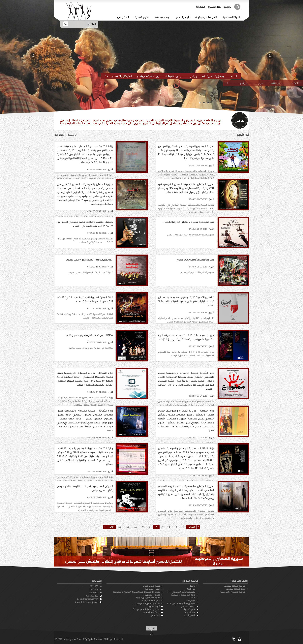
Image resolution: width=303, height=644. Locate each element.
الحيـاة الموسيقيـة (206, 17)
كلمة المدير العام (151, 586)
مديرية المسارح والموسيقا (233, 592)
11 (128, 527)
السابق (191, 527)
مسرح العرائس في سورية (148, 598)
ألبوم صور (191, 601)
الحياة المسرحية (231, 17)
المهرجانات (190, 615)
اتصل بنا (200, 7)
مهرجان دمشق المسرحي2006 (146, 604)
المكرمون (123, 17)
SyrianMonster (95, 639)
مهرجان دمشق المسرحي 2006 (181, 592)
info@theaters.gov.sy (87, 599)
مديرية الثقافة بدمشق (235, 586)
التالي (111, 527)
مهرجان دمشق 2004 (151, 595)
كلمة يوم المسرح (152, 612)
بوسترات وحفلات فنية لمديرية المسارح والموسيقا (136, 592)
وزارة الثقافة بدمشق (236, 589)
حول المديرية (214, 7)
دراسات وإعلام (162, 17)
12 (120, 527)
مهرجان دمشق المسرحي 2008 (181, 604)
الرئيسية (228, 7)
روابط (193, 586)
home (193, 598)
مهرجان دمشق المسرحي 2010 (146, 609)
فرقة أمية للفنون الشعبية (183, 595)
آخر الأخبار (191, 589)
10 (136, 527)
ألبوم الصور (183, 17)
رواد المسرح (190, 612)
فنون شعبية (142, 17)
